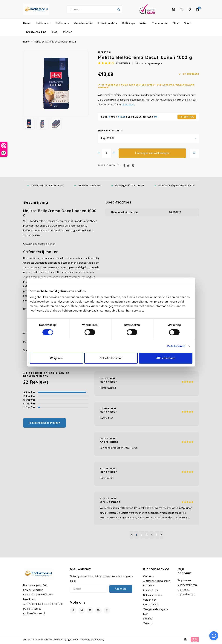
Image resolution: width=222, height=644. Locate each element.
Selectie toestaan (111, 358)
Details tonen (176, 346)
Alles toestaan (166, 358)
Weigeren (56, 358)
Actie (143, 23)
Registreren (184, 580)
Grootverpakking (36, 32)
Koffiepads (62, 23)
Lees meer (128, 105)
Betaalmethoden (153, 595)
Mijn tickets (184, 590)
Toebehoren (159, 23)
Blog (55, 32)
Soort (187, 23)
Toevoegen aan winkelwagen (152, 153)
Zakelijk (148, 624)
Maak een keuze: (110, 131)
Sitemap (148, 619)
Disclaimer (149, 586)
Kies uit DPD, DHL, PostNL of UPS (45, 186)
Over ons (148, 576)
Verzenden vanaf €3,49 (87, 186)
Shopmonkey (97, 640)
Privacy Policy (151, 591)
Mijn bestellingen (187, 585)
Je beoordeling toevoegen (148, 63)
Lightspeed (72, 640)
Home (27, 23)
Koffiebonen (43, 23)
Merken (68, 32)
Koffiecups (128, 23)
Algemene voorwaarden (157, 581)
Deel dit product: (109, 166)
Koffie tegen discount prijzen (128, 186)
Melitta (104, 52)
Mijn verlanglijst (186, 595)
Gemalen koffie (83, 23)
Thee (176, 23)
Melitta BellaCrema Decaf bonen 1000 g (55, 42)
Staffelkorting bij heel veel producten (175, 186)
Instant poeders (107, 23)
